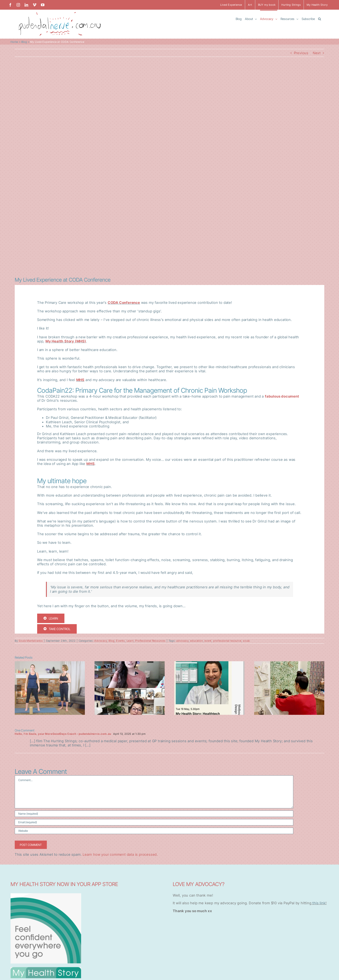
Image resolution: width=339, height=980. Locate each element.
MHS (80, 380)
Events (120, 641)
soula (246, 641)
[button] (320, 19)
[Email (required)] (154, 822)
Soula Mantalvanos (31, 641)
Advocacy (101, 641)
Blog (24, 42)
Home (14, 42)
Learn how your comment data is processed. (120, 854)
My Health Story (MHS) (66, 341)
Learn (130, 641)
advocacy (182, 641)
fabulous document (282, 396)
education (196, 641)
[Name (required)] (154, 814)
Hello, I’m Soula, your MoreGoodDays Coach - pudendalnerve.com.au (63, 734)
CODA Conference (124, 303)
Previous (301, 53)
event (208, 641)
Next (317, 53)
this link (319, 903)
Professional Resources (150, 641)
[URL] (154, 831)
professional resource (227, 641)
